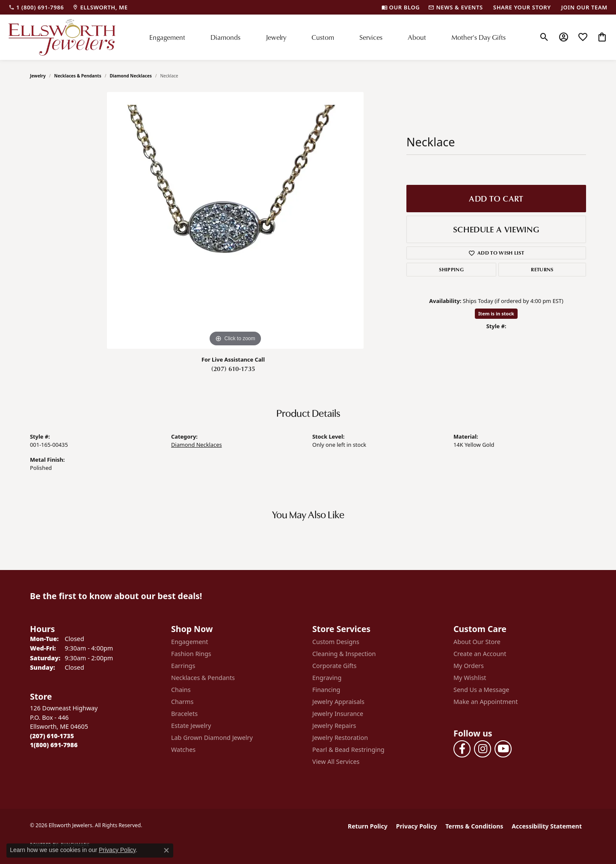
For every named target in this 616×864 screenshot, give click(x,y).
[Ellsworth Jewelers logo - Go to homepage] (62, 37)
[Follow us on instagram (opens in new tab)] (483, 749)
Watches (183, 750)
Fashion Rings (191, 654)
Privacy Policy (416, 826)
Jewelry (276, 37)
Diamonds (225, 37)
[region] (235, 220)
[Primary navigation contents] (327, 37)
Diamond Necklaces (130, 76)
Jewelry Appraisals (338, 702)
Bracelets (184, 714)
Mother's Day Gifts (478, 37)
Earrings (183, 666)
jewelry (38, 76)
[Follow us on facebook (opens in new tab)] (462, 749)
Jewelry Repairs (334, 726)
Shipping (451, 269)
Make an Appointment (486, 702)
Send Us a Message (481, 690)
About (417, 37)
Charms (182, 702)
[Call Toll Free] (54, 745)
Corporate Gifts (334, 666)
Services (371, 37)
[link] (36, 7)
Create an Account (480, 654)
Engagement (167, 37)
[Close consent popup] (166, 850)
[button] (544, 37)
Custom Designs (336, 642)
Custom (323, 37)
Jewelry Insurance (338, 714)
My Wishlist (470, 678)
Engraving (327, 678)
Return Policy (368, 826)
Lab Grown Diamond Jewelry (212, 738)
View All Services (336, 762)
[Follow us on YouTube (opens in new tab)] (503, 749)
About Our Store (477, 642)
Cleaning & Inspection (344, 654)
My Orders (469, 666)
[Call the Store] (52, 736)
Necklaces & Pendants (78, 76)
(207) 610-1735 (233, 368)
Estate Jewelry (191, 726)
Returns (542, 269)
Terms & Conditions (474, 826)
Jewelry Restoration (340, 738)
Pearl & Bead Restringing (348, 750)
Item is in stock (496, 313)
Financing (326, 690)
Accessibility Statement (547, 826)
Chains (181, 690)
